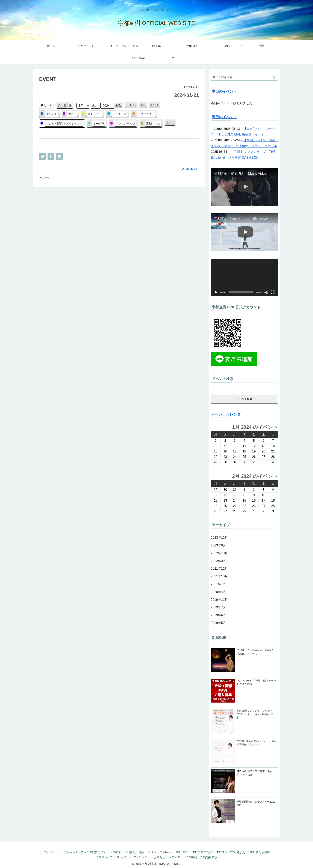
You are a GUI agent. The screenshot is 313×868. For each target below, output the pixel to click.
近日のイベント (224, 117)
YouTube (166, 852)
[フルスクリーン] (273, 292)
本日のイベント (224, 91)
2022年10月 (219, 553)
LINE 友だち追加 (261, 852)
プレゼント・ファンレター (133, 857)
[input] (244, 77)
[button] (274, 77)
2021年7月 (218, 584)
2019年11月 (219, 600)
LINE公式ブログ (203, 852)
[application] (244, 278)
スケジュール (50, 852)
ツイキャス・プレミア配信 (79, 852)
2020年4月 (218, 592)
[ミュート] (266, 292)
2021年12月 (219, 569)
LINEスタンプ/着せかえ (232, 852)
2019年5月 (218, 623)
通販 (141, 852)
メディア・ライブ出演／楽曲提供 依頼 (194, 857)
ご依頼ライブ (104, 857)
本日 (143, 105)
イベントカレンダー (228, 414)
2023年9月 (218, 545)
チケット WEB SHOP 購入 (117, 852)
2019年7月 (218, 607)
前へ (133, 105)
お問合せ (160, 857)
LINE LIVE (182, 852)
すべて (170, 123)
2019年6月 (218, 615)
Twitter (152, 852)
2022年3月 (218, 561)
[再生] (216, 292)
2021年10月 (219, 576)
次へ (153, 105)
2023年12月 (219, 538)
